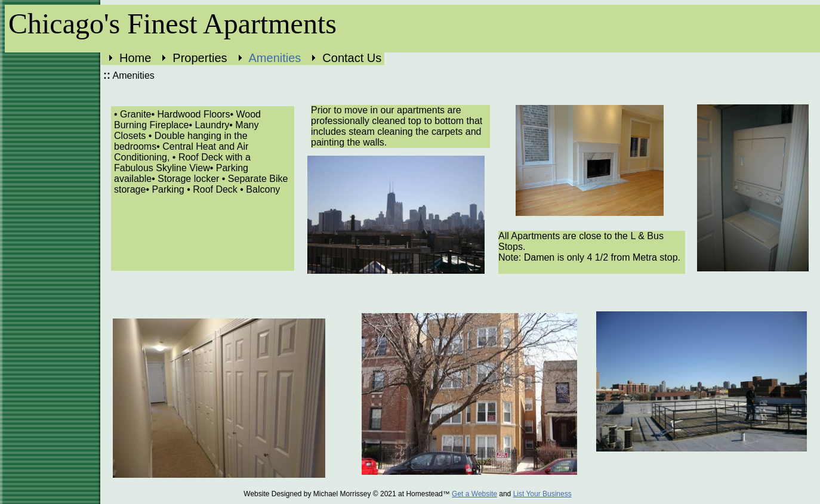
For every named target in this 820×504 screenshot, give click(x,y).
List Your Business (542, 494)
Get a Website (474, 494)
